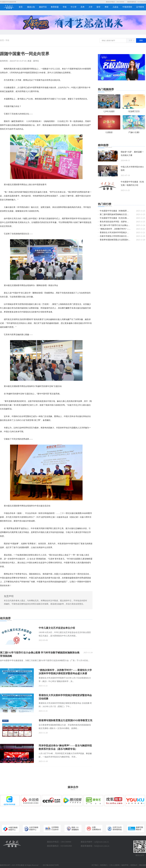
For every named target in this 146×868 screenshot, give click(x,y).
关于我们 (95, 865)
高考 (83, 7)
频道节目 (43, 7)
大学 (91, 7)
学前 (65, 7)
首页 (21, 7)
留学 (99, 7)
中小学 (74, 7)
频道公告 (31, 7)
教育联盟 (55, 7)
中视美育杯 (127, 7)
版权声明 (125, 865)
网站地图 (143, 865)
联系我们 (104, 865)
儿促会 (115, 7)
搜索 (141, 40)
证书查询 (140, 7)
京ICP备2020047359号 (51, 865)
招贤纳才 (134, 865)
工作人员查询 (114, 865)
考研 (106, 7)
